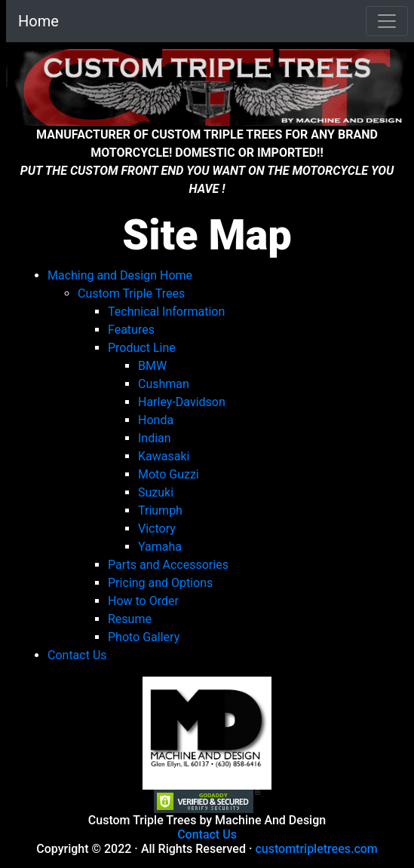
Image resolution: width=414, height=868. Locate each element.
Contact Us (207, 834)
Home (38, 21)
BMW (152, 366)
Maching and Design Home (120, 275)
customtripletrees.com (316, 849)
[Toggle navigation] (387, 21)
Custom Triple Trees (131, 293)
